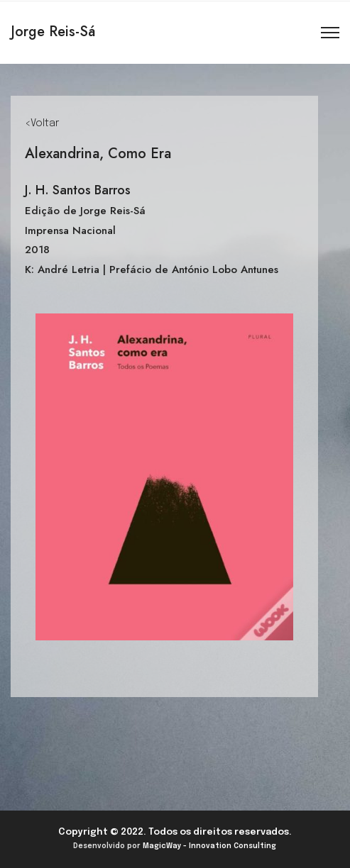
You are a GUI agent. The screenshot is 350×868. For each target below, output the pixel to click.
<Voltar (42, 123)
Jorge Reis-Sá (53, 32)
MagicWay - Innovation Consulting (209, 846)
